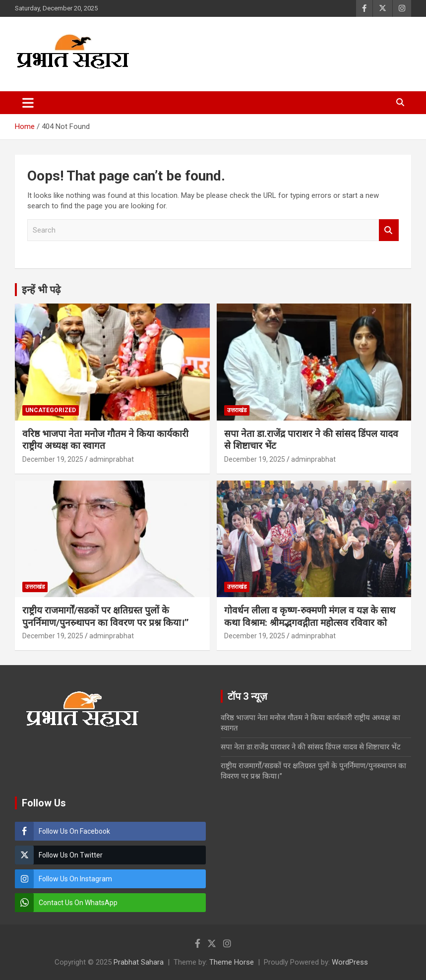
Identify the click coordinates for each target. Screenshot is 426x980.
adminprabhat (112, 459)
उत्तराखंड (237, 410)
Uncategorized (51, 410)
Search (389, 230)
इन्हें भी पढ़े (41, 290)
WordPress (350, 962)
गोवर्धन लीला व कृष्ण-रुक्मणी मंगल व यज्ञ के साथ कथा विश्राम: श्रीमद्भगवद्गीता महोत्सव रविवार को (310, 616)
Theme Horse (232, 962)
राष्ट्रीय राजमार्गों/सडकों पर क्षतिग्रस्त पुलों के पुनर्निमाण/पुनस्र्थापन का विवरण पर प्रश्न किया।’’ (106, 616)
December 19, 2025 (53, 459)
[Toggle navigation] (28, 103)
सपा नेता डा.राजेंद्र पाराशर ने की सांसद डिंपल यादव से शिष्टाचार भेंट (311, 747)
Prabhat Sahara (139, 962)
